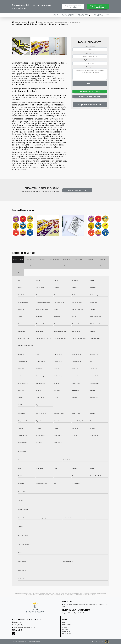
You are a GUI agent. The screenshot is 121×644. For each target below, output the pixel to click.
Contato (98, 15)
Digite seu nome (90, 46)
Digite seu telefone (90, 60)
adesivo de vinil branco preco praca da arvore (69, 22)
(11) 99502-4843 (18, 625)
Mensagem (90, 67)
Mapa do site (67, 634)
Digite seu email (90, 53)
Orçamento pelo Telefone (90, 96)
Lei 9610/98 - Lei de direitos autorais (85, 594)
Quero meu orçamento (77, 190)
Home (55, 15)
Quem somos (68, 15)
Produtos (83, 15)
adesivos (32, 22)
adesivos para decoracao (45, 22)
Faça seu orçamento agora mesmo (73, 7)
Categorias (24, 22)
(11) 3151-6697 (17, 622)
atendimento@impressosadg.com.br (24, 627)
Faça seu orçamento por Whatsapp (98, 7)
